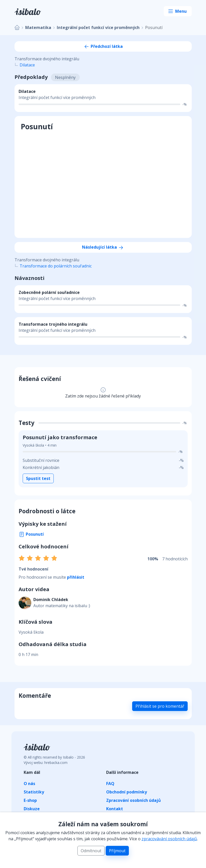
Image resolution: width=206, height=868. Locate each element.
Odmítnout (91, 851)
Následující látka (103, 247)
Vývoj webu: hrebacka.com (46, 763)
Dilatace (27, 65)
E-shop (30, 800)
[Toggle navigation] (178, 11)
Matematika (38, 27)
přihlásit (76, 577)
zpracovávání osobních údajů (169, 839)
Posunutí (31, 534)
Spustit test (38, 478)
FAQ (110, 784)
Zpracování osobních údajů (134, 800)
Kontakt (115, 809)
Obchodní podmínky (127, 792)
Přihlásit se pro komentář (160, 706)
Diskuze (32, 809)
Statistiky (34, 792)
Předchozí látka (103, 46)
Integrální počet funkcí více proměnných (98, 27)
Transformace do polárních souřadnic (56, 266)
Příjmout (117, 851)
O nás (29, 784)
